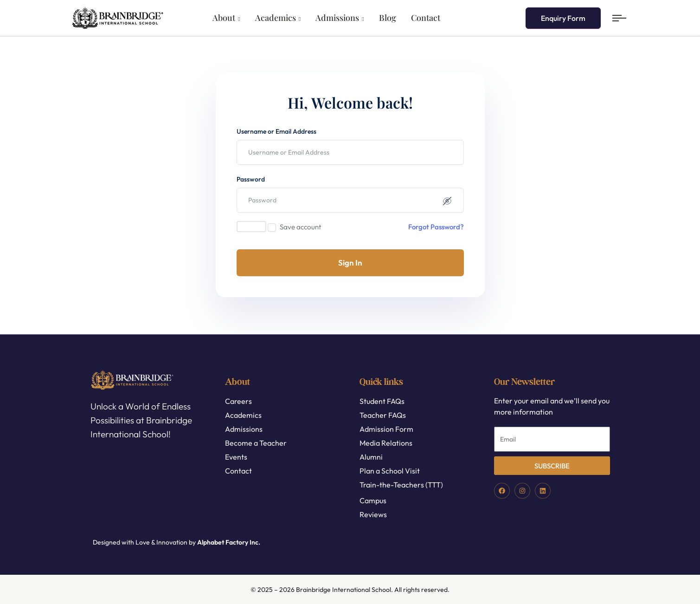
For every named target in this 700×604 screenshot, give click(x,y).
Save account (300, 227)
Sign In (350, 263)
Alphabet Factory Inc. (229, 542)
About (224, 18)
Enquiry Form (563, 18)
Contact (426, 18)
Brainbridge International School (344, 590)
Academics (276, 18)
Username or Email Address (276, 131)
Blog (388, 18)
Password (251, 179)
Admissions (337, 18)
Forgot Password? (436, 227)
